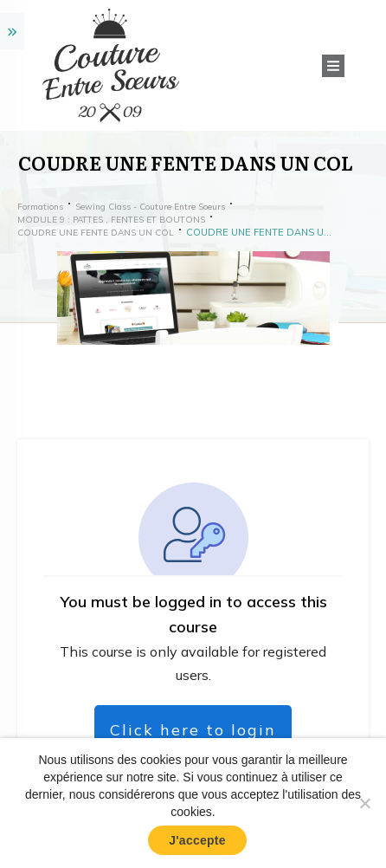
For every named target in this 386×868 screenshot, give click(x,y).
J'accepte (197, 840)
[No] (364, 803)
